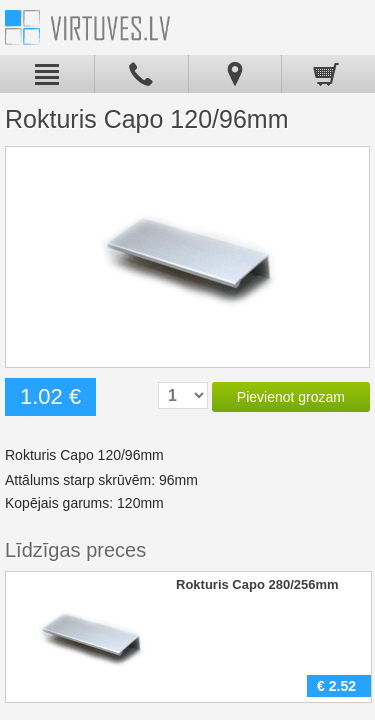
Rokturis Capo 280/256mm (257, 584)
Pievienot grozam (291, 397)
